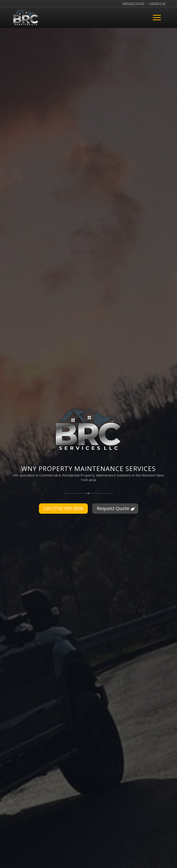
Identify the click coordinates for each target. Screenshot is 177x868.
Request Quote (133, 3)
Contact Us (158, 3)
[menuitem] (133, 3)
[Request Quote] (115, 509)
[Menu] (157, 17)
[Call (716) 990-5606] (63, 509)
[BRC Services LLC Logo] (26, 17)
